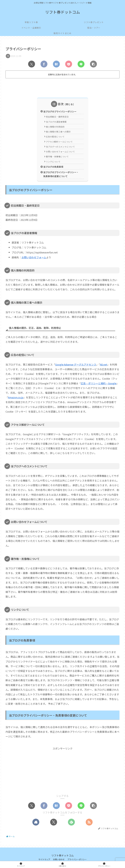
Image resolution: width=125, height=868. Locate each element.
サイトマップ (44, 859)
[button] (93, 64)
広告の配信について (55, 137)
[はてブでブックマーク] (56, 64)
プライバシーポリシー (77, 859)
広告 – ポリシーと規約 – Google (99, 383)
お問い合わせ (59, 859)
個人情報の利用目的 (55, 127)
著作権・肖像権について (57, 157)
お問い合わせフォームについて (60, 152)
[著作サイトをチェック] (36, 822)
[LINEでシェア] (81, 64)
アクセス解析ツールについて (59, 142)
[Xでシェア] (32, 64)
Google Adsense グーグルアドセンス (76, 364)
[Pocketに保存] (69, 64)
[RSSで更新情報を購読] (89, 822)
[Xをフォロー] (54, 822)
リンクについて (53, 162)
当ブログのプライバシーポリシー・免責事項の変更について (61, 174)
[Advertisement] (63, 87)
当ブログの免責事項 (53, 167)
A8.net (104, 364)
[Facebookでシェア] (44, 64)
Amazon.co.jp (16, 397)
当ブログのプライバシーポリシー (60, 111)
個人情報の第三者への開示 (58, 132)
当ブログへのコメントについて (60, 147)
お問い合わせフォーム (34, 257)
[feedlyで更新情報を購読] (71, 822)
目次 (61, 104)
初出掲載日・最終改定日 (57, 117)
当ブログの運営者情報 (56, 122)
